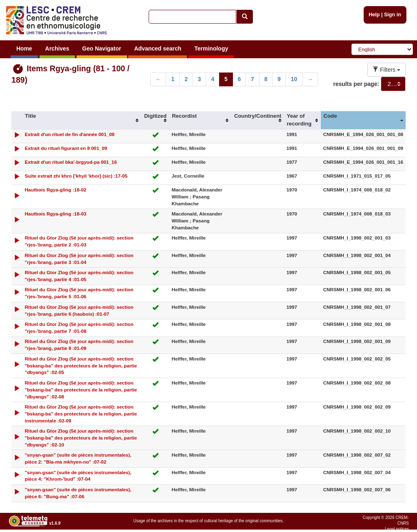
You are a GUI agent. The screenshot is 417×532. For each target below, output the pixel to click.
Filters (386, 70)
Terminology (211, 48)
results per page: (356, 84)
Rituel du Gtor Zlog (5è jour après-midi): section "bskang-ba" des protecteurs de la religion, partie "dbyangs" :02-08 (81, 390)
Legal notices (397, 529)
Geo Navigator (102, 48)
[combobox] (393, 84)
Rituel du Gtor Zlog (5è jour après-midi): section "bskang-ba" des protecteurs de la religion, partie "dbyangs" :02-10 (81, 438)
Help (374, 15)
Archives (57, 48)
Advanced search (158, 48)
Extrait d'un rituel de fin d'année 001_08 (70, 134)
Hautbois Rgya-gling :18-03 (56, 214)
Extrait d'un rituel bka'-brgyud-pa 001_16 (71, 162)
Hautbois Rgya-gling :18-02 (56, 190)
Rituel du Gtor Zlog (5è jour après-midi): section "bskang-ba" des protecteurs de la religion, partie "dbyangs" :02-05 (81, 366)
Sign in (393, 15)
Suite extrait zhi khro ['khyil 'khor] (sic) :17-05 (76, 176)
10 (294, 79)
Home (24, 48)
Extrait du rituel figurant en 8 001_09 (66, 148)
